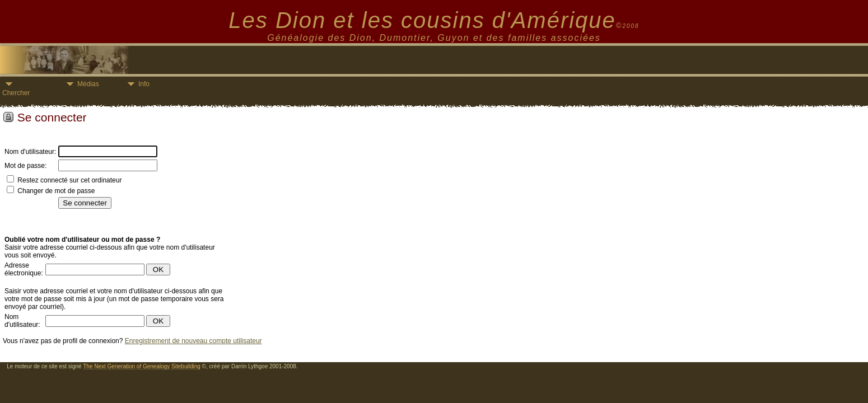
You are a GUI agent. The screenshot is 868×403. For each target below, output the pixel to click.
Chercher (16, 90)
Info (137, 84)
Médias (81, 84)
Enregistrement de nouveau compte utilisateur (193, 341)
